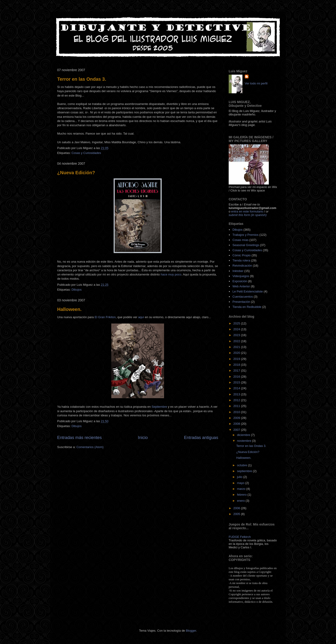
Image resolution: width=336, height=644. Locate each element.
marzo (242, 489)
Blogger (191, 631)
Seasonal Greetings (246, 245)
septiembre (245, 471)
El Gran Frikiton (105, 317)
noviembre (245, 441)
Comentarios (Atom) (90, 447)
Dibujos (76, 290)
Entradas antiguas (201, 438)
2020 (237, 353)
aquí (141, 317)
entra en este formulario (247, 211)
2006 (237, 508)
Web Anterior (241, 286)
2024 (237, 329)
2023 (237, 335)
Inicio (143, 438)
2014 (237, 388)
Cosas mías (240, 240)
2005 (237, 514)
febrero (242, 495)
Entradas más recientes (79, 438)
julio (240, 477)
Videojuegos (241, 276)
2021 (237, 347)
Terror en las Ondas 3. (82, 79)
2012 (237, 400)
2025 (237, 323)
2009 (237, 418)
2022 (237, 341)
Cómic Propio (241, 255)
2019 (237, 359)
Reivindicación (242, 266)
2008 (237, 424)
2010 (237, 412)
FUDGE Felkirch (240, 537)
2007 (237, 430)
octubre (243, 465)
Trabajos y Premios (245, 235)
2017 (237, 371)
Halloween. (69, 309)
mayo (241, 483)
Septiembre (159, 407)
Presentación (241, 302)
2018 (237, 365)
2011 (237, 406)
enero (241, 501)
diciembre (244, 435)
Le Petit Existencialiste (248, 291)
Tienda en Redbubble (247, 307)
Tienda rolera (241, 260)
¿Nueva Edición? (76, 173)
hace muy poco (171, 274)
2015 (237, 382)
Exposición (240, 281)
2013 (237, 394)
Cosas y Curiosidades (86, 153)
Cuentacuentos (243, 297)
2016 (237, 377)
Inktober (238, 271)
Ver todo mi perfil (256, 83)
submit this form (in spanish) (248, 215)
